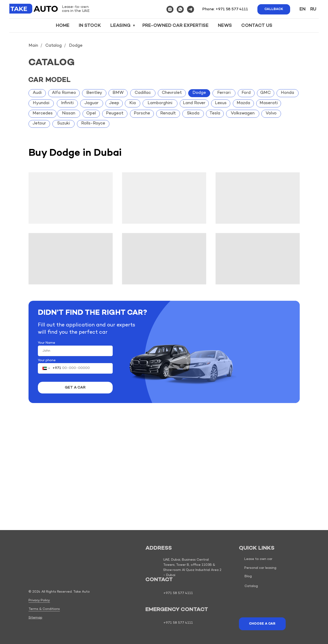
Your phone (47, 360)
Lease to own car (258, 559)
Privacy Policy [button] (39, 600)
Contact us (257, 26)
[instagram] (170, 9)
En (303, 9)
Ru (313, 9)
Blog (248, 576)
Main (33, 46)
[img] (36, 574)
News (225, 26)
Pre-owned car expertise (175, 26)
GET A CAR (75, 388)
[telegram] (191, 9)
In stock (90, 26)
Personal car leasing (260, 568)
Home (63, 26)
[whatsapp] (180, 9)
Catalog (54, 46)
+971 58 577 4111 (232, 9)
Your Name (47, 343)
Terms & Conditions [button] (44, 609)
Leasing (121, 26)
